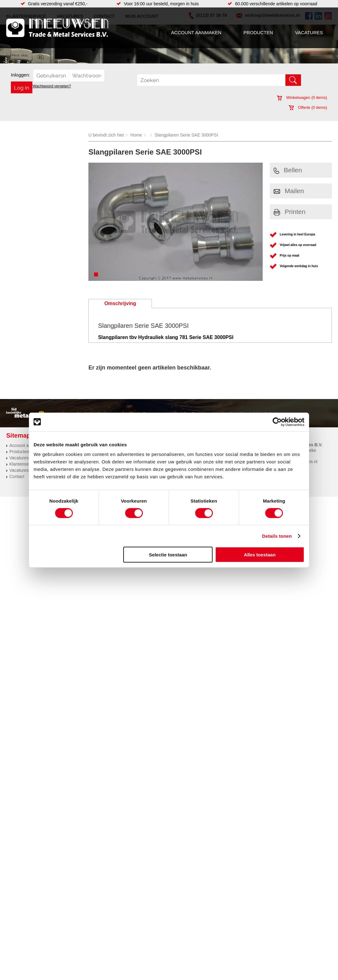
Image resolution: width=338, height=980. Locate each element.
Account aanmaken (196, 33)
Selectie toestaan (168, 555)
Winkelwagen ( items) (302, 98)
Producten (258, 33)
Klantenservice (24, 464)
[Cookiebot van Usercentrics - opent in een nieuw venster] (277, 422)
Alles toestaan (260, 555)
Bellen (288, 170)
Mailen (289, 191)
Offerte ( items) (308, 107)
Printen (290, 212)
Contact (17, 476)
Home (136, 135)
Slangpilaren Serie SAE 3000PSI (186, 135)
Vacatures (309, 33)
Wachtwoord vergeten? (52, 86)
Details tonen (277, 536)
